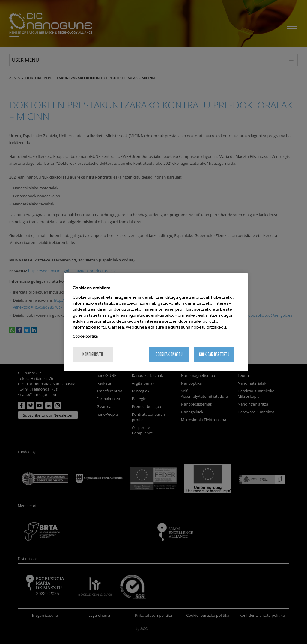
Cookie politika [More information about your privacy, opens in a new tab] (85, 336)
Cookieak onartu (169, 354)
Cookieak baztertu (214, 354)
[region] (156, 322)
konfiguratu (93, 354)
